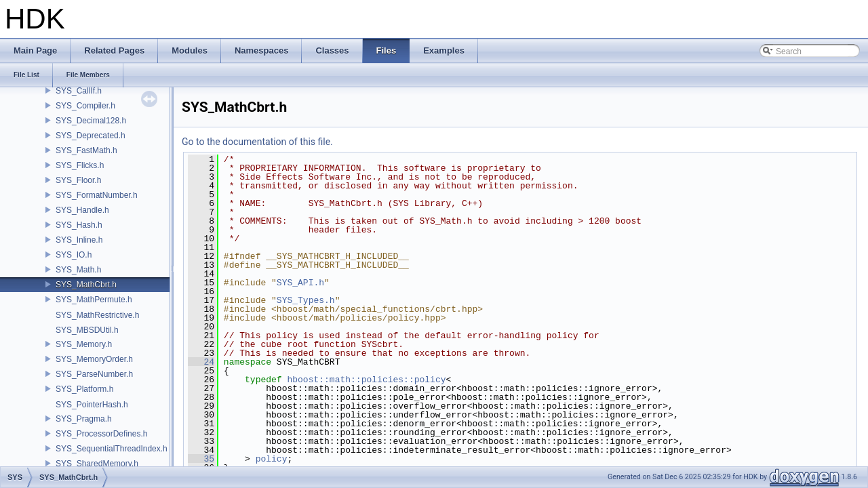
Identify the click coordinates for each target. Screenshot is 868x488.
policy (272, 459)
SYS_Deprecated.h (91, 136)
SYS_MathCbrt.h (86, 285)
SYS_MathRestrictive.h (97, 315)
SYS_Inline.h (79, 240)
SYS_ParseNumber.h (94, 374)
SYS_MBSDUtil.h (87, 330)
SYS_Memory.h (84, 344)
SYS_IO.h (74, 255)
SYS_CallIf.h (79, 91)
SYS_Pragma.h (84, 419)
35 (201, 459)
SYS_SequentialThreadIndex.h (112, 449)
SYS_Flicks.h (80, 165)
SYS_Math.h (78, 270)
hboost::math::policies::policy (366, 380)
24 (201, 362)
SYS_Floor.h (78, 180)
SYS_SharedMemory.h (97, 464)
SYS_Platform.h (84, 389)
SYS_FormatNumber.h (97, 195)
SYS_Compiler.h (85, 106)
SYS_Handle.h (82, 210)
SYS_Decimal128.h (91, 121)
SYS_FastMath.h (86, 150)
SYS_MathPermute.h (94, 300)
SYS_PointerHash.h (92, 405)
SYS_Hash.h (79, 225)
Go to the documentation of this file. (257, 142)
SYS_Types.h (306, 300)
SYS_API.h (300, 283)
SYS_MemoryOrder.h (94, 359)
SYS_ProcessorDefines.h (101, 434)
